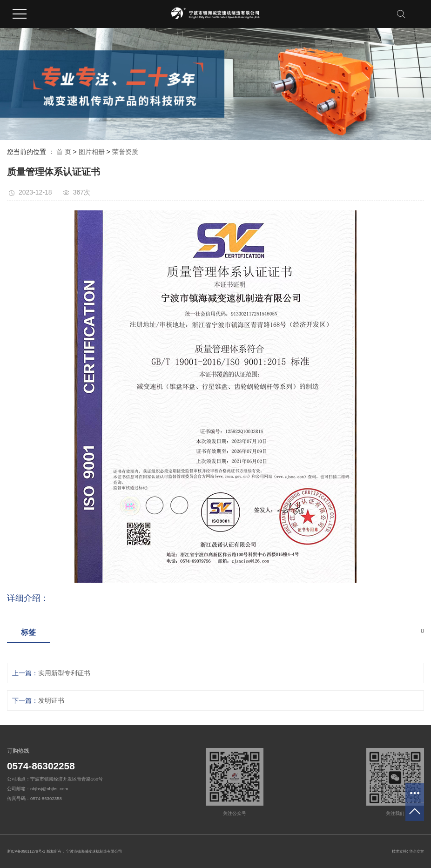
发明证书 (51, 700)
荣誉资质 (125, 152)
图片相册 (92, 152)
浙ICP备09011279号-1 (26, 851)
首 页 (64, 152)
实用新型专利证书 (64, 673)
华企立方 (417, 851)
